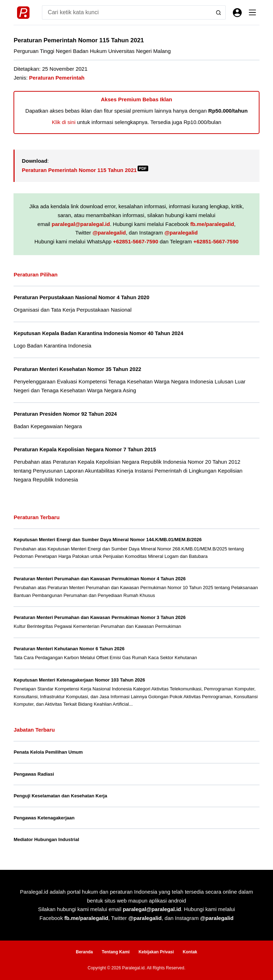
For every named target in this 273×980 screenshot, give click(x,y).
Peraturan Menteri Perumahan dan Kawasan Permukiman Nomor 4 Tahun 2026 (100, 579)
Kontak (190, 952)
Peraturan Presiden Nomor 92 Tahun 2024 (65, 414)
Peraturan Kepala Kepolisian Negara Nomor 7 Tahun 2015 (85, 449)
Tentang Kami (116, 952)
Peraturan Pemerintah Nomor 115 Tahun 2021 (85, 170)
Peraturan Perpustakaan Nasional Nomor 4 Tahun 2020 (81, 297)
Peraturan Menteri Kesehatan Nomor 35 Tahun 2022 (77, 369)
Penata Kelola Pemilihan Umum (48, 752)
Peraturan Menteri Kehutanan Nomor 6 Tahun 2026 (69, 649)
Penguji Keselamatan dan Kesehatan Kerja (60, 796)
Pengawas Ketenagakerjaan (44, 818)
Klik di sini (64, 122)
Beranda (84, 952)
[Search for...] (127, 12)
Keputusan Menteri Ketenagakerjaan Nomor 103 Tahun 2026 (79, 680)
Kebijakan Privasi (156, 952)
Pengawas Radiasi (34, 774)
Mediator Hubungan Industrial (46, 839)
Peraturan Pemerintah (57, 78)
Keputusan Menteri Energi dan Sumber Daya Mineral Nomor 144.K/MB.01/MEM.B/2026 (108, 540)
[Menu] (252, 12)
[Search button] (219, 12)
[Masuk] (237, 13)
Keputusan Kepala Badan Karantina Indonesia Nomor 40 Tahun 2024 (98, 333)
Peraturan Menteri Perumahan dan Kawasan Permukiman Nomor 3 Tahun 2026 (100, 617)
